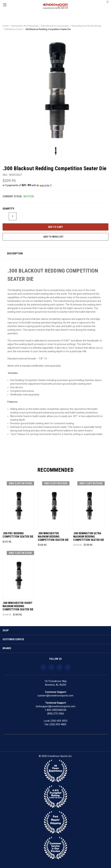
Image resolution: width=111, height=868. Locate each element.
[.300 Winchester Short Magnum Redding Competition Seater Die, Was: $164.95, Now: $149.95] (18, 575)
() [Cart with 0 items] (106, 2)
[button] (56, 185)
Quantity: (9, 209)
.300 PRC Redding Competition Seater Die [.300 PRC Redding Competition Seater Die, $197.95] (18, 535)
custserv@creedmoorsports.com (56, 696)
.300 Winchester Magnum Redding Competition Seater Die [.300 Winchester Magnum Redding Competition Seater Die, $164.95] (53, 537)
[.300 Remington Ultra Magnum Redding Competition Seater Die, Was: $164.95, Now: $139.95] (89, 506)
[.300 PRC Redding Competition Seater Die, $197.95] (18, 506)
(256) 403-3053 (59, 721)
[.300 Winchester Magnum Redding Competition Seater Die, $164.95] (54, 506)
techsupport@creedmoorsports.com (56, 706)
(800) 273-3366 (56, 714)
